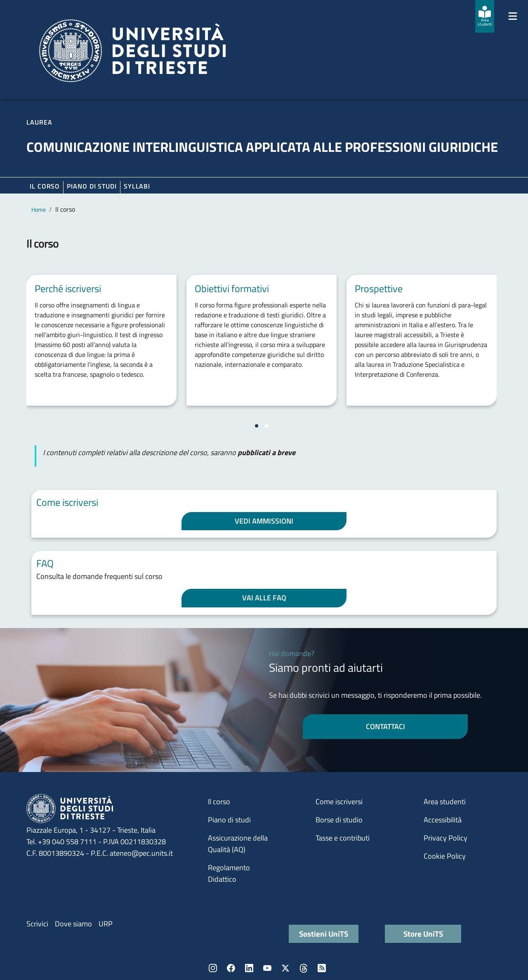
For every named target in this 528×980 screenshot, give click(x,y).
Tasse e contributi (343, 838)
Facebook (231, 968)
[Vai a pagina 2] (266, 426)
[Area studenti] (485, 16)
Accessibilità (443, 820)
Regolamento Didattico (229, 873)
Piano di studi (229, 820)
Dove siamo (73, 924)
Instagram (213, 968)
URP (106, 924)
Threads (304, 968)
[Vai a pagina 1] (257, 426)
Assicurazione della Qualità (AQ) (238, 844)
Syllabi (137, 186)
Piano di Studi (92, 186)
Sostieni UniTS (324, 934)
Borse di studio (339, 820)
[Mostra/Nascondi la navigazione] (513, 16)
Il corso (45, 186)
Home (39, 209)
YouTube (267, 968)
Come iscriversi (339, 802)
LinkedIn (249, 968)
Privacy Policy (445, 838)
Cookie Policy (445, 856)
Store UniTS (423, 934)
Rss (322, 968)
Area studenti (445, 802)
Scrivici (37, 924)
